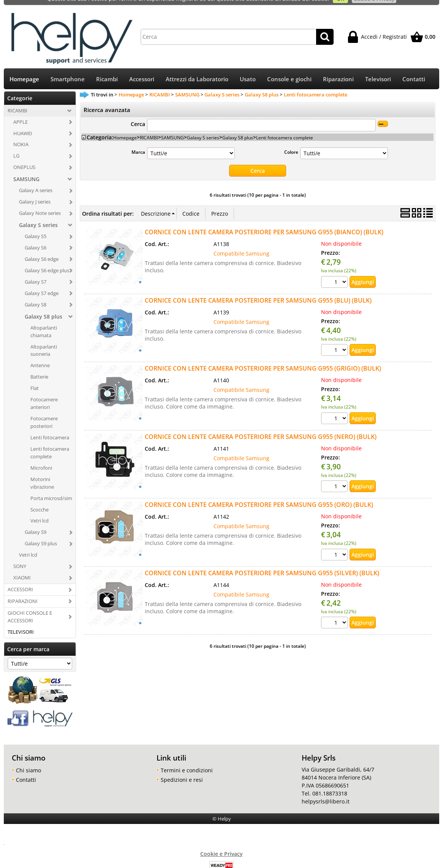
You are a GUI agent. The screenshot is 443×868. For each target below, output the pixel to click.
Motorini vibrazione (42, 475)
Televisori (378, 71)
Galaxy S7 (36, 274)
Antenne (40, 357)
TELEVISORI (21, 624)
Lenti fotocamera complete (50, 445)
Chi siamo (28, 762)
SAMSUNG (26, 171)
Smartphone (68, 71)
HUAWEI (23, 125)
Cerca (138, 116)
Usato (248, 71)
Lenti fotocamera (50, 429)
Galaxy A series (36, 182)
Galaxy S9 (36, 524)
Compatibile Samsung (241, 245)
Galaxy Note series (40, 205)
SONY (20, 558)
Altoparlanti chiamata (44, 324)
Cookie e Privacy (221, 845)
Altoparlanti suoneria (44, 342)
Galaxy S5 (36, 228)
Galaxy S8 (36, 297)
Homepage (24, 71)
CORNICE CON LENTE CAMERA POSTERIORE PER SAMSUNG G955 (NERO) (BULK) (261, 429)
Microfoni (41, 460)
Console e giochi (289, 71)
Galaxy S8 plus (44, 309)
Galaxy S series (38, 217)
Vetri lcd (40, 513)
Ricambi (107, 71)
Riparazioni (338, 71)
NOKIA (21, 136)
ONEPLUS (24, 159)
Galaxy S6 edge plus (47, 262)
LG (16, 148)
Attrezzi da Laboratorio (197, 71)
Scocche (40, 501)
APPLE (21, 114)
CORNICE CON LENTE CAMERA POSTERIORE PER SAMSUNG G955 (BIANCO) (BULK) (264, 224)
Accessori (142, 71)
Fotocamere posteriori (44, 414)
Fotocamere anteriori (44, 395)
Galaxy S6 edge (42, 251)
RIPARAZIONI (23, 593)
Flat (35, 380)
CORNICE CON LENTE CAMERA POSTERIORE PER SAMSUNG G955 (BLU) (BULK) (258, 292)
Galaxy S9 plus (41, 535)
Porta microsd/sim (51, 490)
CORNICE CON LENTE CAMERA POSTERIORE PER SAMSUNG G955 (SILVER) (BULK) (262, 565)
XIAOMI (22, 570)
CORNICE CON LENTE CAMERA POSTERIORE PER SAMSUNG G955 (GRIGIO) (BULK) (263, 360)
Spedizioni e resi (182, 771)
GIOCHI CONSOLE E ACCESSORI (30, 609)
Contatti (414, 71)
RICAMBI (17, 103)
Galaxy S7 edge (42, 285)
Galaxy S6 (36, 240)
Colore (291, 144)
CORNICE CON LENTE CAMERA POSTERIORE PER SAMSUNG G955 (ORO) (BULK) (259, 497)
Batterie (39, 369)
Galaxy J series (35, 194)
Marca (138, 144)
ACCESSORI (20, 581)
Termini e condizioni (187, 762)
